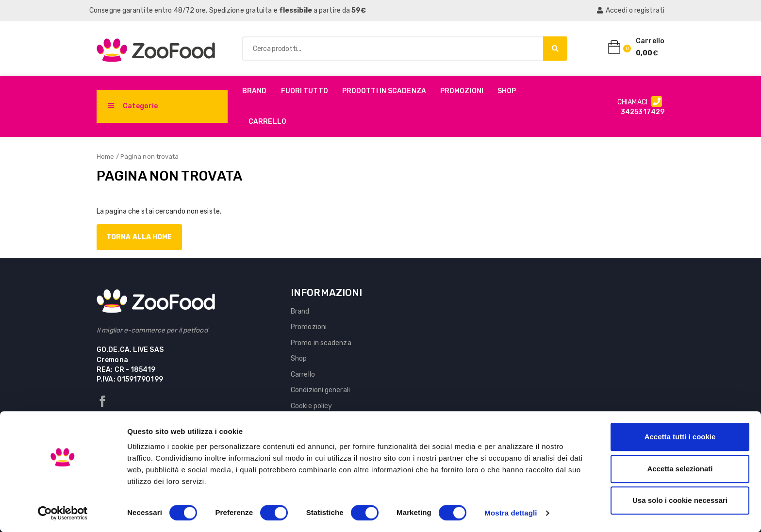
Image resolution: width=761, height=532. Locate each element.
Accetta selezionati (680, 469)
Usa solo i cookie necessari (680, 500)
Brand (255, 91)
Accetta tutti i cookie (680, 437)
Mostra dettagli (511, 513)
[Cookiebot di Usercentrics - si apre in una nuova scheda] (63, 513)
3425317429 (643, 112)
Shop (507, 91)
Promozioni (462, 91)
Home (105, 157)
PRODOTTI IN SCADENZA (384, 91)
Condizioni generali (320, 390)
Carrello (267, 122)
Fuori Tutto (305, 91)
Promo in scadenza (321, 343)
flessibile (296, 10)
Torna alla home (139, 237)
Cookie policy (311, 406)
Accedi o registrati (631, 10)
